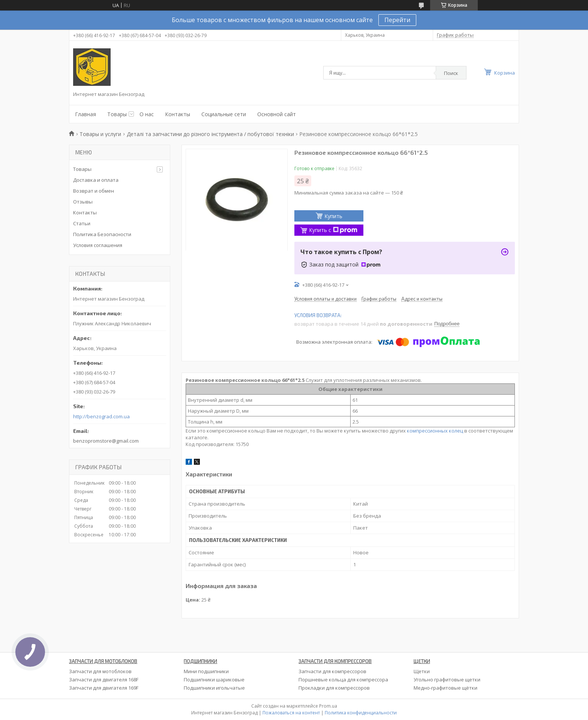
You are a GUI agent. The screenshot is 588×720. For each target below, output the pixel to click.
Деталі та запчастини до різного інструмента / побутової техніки (210, 134)
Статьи (82, 223)
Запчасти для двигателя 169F (104, 688)
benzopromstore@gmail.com (106, 441)
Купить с (333, 230)
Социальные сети (224, 114)
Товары (117, 114)
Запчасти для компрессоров (332, 671)
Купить (333, 216)
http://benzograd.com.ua (101, 417)
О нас (147, 114)
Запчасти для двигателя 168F (104, 680)
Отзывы (83, 202)
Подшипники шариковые (214, 680)
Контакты (178, 114)
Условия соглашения (98, 245)
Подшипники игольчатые (214, 688)
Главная (85, 114)
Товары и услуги (100, 134)
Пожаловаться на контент (291, 713)
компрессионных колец (435, 431)
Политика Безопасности (102, 234)
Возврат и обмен (94, 191)
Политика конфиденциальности (361, 713)
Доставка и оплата (96, 180)
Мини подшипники (206, 671)
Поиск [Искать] (451, 73)
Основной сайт (277, 114)
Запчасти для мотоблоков (100, 671)
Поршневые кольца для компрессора (343, 680)
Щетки (422, 671)
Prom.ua (328, 706)
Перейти (397, 20)
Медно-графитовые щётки (445, 688)
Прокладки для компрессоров (334, 688)
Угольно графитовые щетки (447, 680)
